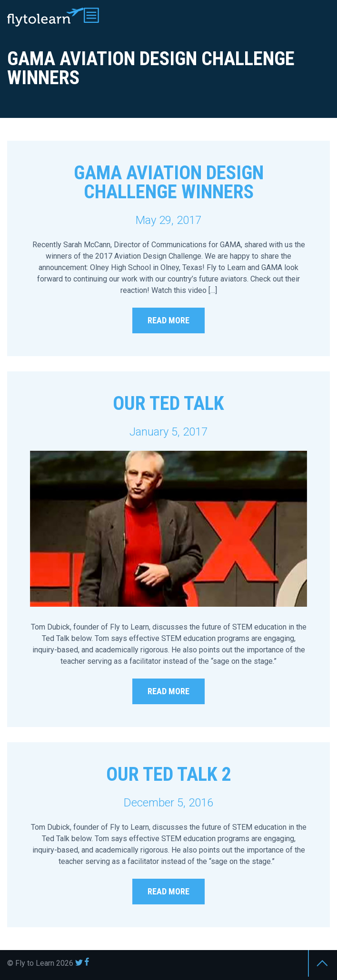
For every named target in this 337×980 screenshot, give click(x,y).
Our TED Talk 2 (169, 774)
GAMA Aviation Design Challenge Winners (169, 182)
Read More (168, 320)
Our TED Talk (168, 403)
